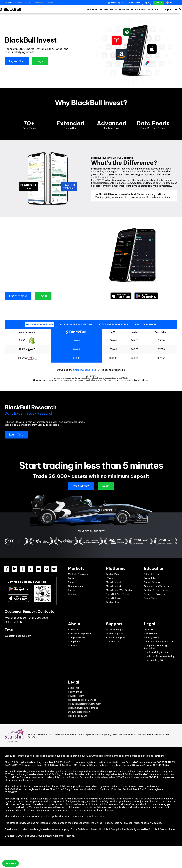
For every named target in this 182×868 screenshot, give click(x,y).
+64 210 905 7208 (37, 618)
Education (141, 9)
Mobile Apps (117, 3)
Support (169, 9)
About (155, 9)
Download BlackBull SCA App (27, 582)
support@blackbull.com (18, 636)
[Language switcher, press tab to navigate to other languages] (170, 3)
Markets (109, 9)
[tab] (40, 324)
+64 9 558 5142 (14, 622)
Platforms (124, 9)
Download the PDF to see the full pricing (91, 370)
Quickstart (93, 9)
